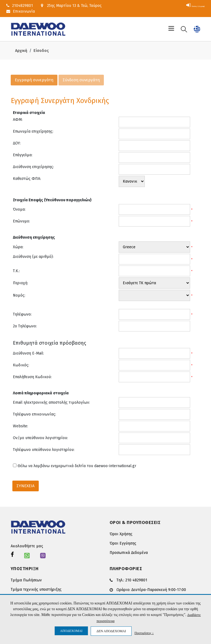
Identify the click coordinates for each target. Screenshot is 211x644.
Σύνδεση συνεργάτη (81, 80)
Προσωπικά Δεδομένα (129, 553)
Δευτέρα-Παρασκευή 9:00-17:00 (159, 589)
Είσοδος (41, 51)
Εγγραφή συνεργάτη (34, 80)
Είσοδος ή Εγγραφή (185, 6)
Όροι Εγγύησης (123, 543)
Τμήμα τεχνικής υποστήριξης (36, 589)
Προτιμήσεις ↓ (144, 633)
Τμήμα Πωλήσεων (26, 580)
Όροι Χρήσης (121, 534)
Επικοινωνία (21, 11)
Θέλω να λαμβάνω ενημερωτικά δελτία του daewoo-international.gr (77, 466)
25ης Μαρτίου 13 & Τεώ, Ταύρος (71, 6)
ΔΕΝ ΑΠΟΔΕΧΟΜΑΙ (111, 631)
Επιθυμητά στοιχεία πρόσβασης (49, 343)
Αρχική (21, 51)
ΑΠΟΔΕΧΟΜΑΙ (71, 631)
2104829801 (20, 6)
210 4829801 (136, 580)
